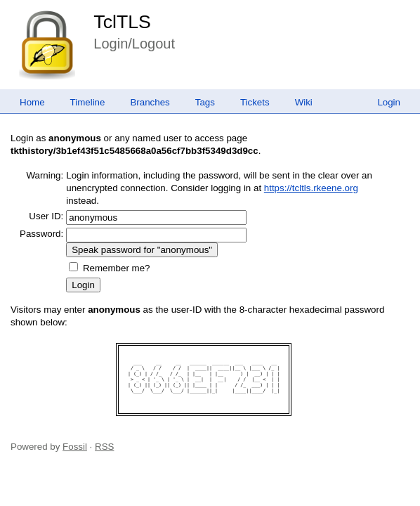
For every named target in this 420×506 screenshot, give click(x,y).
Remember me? (117, 268)
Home (32, 102)
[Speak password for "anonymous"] (142, 250)
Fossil (75, 447)
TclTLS (122, 22)
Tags (205, 102)
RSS (104, 447)
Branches (150, 102)
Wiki (304, 102)
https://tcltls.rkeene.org (311, 188)
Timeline (88, 102)
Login (389, 102)
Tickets (255, 102)
